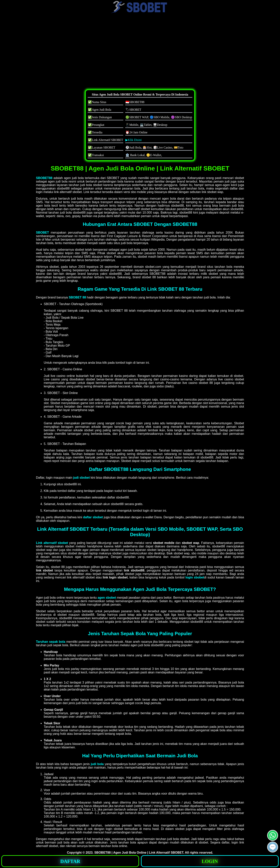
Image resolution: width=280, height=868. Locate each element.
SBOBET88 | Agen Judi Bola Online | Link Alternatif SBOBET (139, 853)
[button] (273, 847)
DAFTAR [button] (70, 861)
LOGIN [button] (210, 861)
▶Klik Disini (134, 140)
